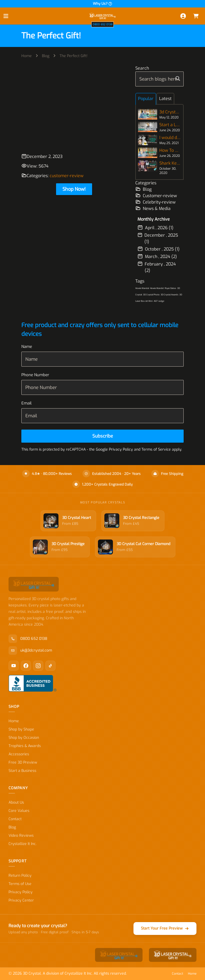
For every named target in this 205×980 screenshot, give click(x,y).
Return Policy (20, 876)
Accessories (19, 754)
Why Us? (103, 4)
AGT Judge (159, 301)
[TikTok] (50, 666)
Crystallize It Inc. (23, 844)
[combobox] (159, 79)
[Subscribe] (102, 436)
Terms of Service (156, 449)
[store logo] (102, 16)
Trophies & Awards (25, 746)
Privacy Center (21, 900)
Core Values (19, 811)
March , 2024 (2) (157, 256)
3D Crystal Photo (151, 295)
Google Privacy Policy (114, 449)
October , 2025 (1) (159, 249)
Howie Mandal (142, 288)
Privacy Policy (21, 892)
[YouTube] (14, 666)
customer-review (67, 176)
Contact (15, 819)
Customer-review (156, 196)
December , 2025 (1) (158, 238)
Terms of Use (20, 884)
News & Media (153, 208)
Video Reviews (21, 836)
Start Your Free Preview (165, 928)
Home (27, 56)
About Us (16, 802)
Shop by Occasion (24, 738)
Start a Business (22, 771)
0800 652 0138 (102, 24)
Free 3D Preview (23, 762)
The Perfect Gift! (74, 56)
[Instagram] (38, 666)
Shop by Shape (21, 729)
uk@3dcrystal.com (30, 650)
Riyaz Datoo (170, 288)
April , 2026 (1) (155, 228)
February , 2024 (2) (157, 267)
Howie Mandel (157, 288)
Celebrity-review (155, 202)
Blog (46, 56)
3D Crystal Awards (169, 295)
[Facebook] (26, 666)
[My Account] (183, 16)
